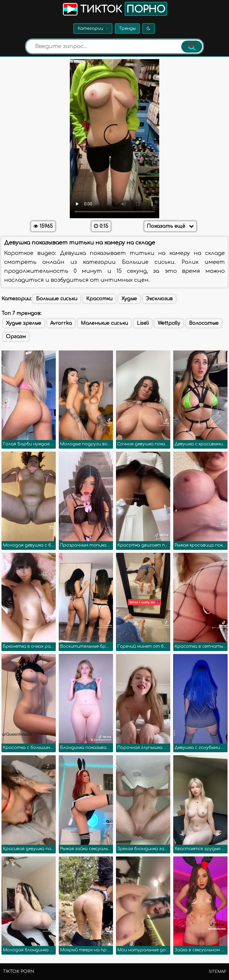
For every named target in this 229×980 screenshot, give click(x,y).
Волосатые (204, 323)
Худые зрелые (24, 323)
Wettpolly (169, 323)
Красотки (99, 299)
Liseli (143, 323)
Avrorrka (61, 323)
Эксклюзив (159, 299)
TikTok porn (18, 971)
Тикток (114, 9)
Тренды (127, 29)
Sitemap (217, 972)
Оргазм (16, 337)
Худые (129, 299)
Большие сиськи (57, 299)
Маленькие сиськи (104, 323)
